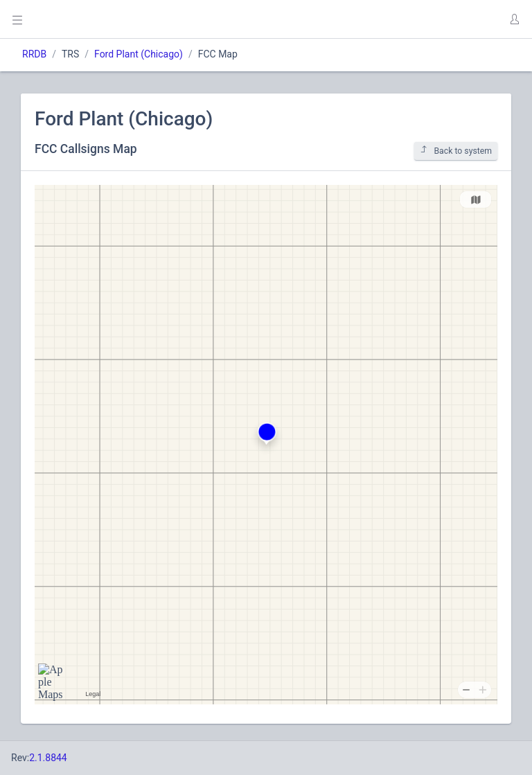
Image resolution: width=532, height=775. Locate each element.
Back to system (456, 151)
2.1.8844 (48, 758)
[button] (514, 19)
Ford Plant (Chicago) (139, 54)
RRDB (34, 54)
